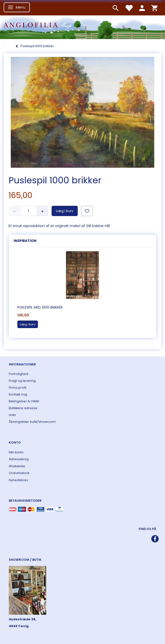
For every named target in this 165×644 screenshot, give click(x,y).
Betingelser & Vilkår (24, 401)
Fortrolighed (18, 374)
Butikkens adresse (23, 408)
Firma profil (18, 388)
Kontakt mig (18, 394)
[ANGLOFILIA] (82, 27)
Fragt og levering (22, 381)
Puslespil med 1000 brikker (40, 307)
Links (12, 415)
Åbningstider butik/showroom (32, 422)
